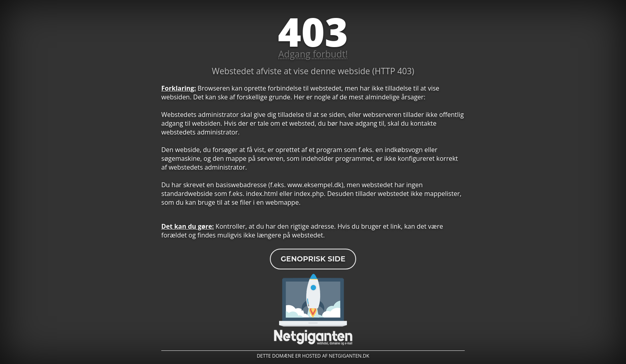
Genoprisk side (313, 259)
